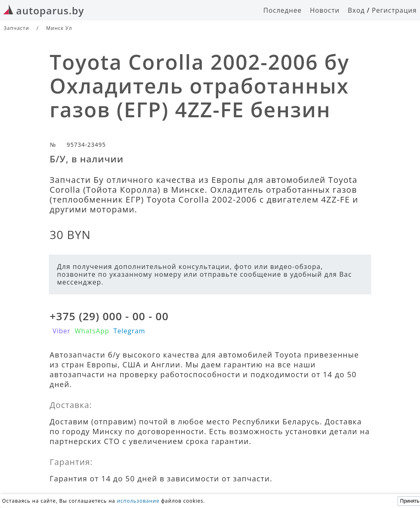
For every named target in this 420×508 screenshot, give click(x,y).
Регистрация (394, 10)
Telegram (129, 331)
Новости (325, 10)
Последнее (282, 10)
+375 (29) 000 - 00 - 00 (109, 316)
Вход (356, 10)
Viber (62, 331)
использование (138, 501)
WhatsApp (92, 331)
